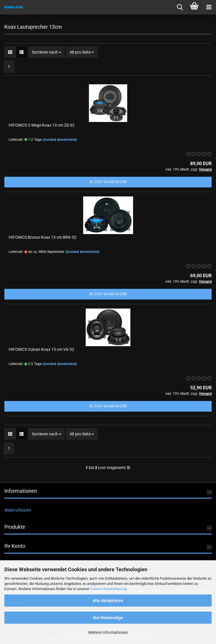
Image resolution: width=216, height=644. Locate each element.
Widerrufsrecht (18, 510)
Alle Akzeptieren (108, 601)
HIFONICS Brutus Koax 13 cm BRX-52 (43, 237)
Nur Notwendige (108, 618)
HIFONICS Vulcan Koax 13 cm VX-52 (41, 349)
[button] (10, 52)
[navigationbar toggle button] (209, 7)
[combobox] (47, 52)
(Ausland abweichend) (60, 140)
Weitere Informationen (108, 632)
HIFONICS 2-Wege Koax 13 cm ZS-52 (42, 125)
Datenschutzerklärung (108, 589)
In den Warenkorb (108, 182)
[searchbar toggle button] (180, 7)
